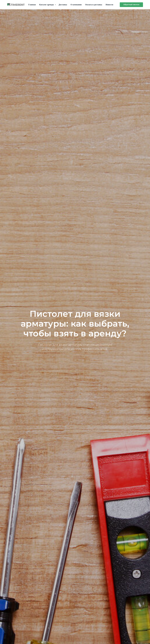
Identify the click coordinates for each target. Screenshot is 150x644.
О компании (76, 5)
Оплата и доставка (94, 5)
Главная (32, 5)
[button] (131, 5)
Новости (109, 5)
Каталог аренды (47, 5)
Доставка (63, 5)
